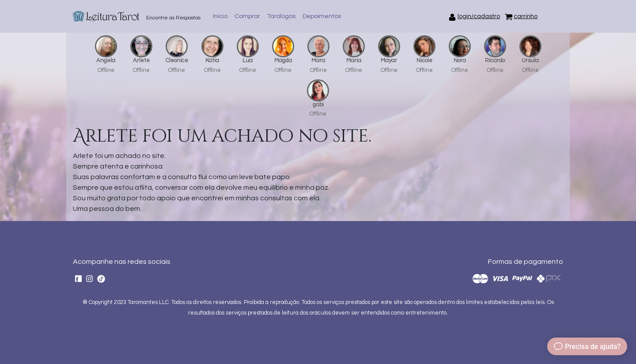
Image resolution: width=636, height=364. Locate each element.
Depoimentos (322, 16)
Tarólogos (281, 16)
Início (220, 16)
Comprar (247, 16)
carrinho (526, 16)
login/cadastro (479, 16)
